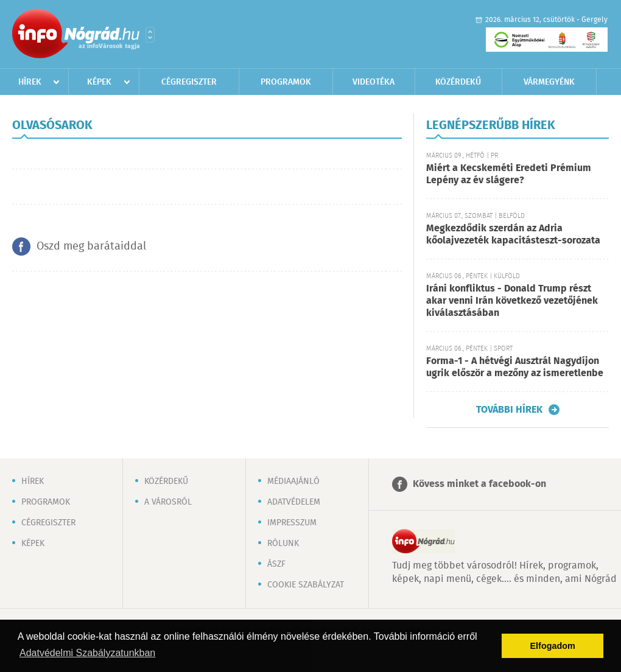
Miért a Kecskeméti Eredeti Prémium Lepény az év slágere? (509, 174)
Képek (99, 82)
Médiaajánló (293, 481)
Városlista (150, 35)
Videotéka (374, 82)
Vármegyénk (549, 82)
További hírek (509, 410)
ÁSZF (276, 564)
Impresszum (292, 523)
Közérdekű (458, 82)
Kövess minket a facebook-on (479, 484)
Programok (286, 82)
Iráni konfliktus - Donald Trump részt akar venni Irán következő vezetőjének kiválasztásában (512, 301)
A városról (168, 502)
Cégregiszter (189, 82)
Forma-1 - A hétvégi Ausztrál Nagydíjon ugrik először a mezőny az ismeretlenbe (515, 367)
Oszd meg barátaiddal (91, 247)
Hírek (30, 82)
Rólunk (283, 544)
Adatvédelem (294, 502)
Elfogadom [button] (553, 646)
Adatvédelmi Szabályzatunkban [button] (87, 653)
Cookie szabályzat (306, 585)
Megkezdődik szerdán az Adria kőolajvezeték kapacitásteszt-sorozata (513, 235)
